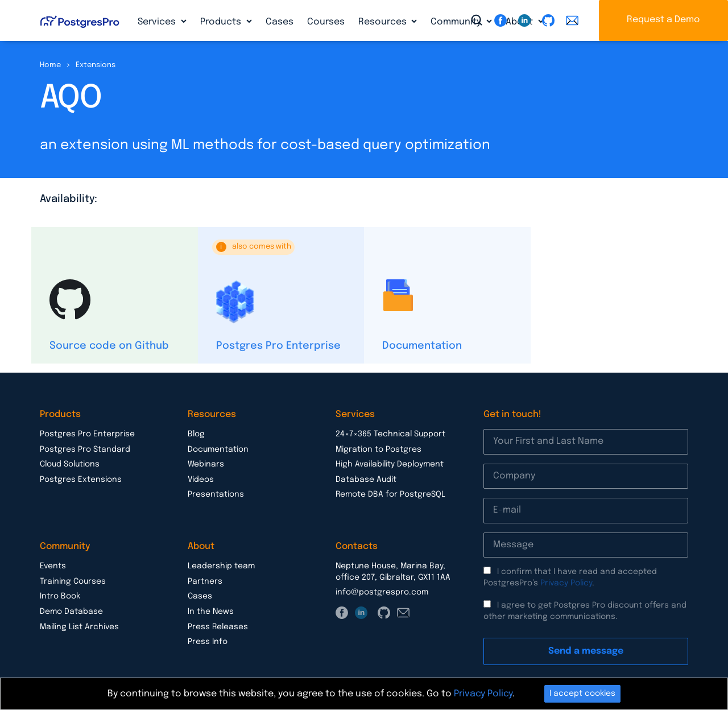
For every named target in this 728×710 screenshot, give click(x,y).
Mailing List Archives (79, 627)
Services (158, 22)
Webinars (206, 464)
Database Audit (366, 480)
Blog (196, 434)
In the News (211, 612)
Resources (384, 22)
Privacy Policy (566, 583)
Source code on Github (109, 346)
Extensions (96, 65)
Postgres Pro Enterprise (278, 346)
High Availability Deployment (390, 464)
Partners (205, 581)
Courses (326, 22)
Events (53, 566)
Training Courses (73, 581)
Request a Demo (663, 20)
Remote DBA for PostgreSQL (390, 494)
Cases (280, 22)
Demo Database (71, 612)
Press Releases (218, 627)
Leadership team (221, 566)
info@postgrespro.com (382, 592)
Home (50, 65)
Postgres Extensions (81, 480)
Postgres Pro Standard (85, 449)
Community (457, 22)
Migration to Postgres (379, 449)
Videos (201, 480)
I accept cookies (582, 694)
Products (222, 22)
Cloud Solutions (70, 464)
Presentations (216, 494)
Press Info (208, 642)
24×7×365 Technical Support (390, 434)
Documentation (422, 346)
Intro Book (60, 596)
